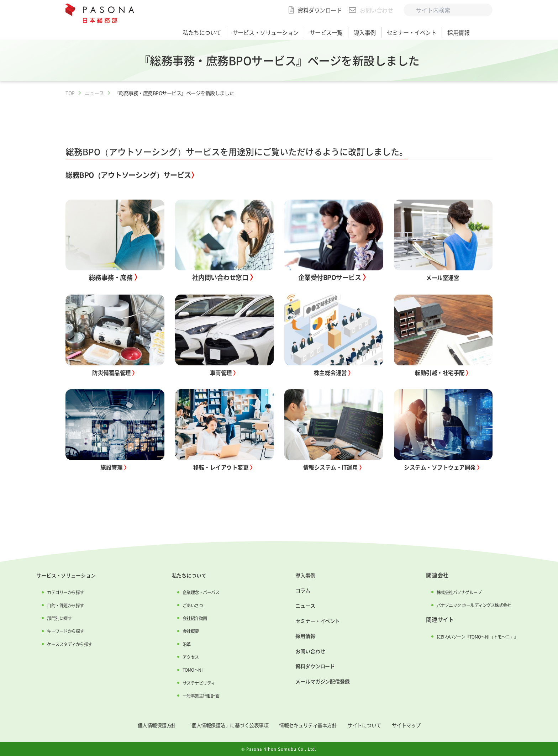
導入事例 (299, 575)
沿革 (182, 644)
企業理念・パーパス (199, 592)
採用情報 (299, 635)
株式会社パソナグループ (454, 592)
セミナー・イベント (313, 620)
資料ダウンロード (320, 10)
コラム (296, 590)
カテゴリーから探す (64, 592)
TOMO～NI (189, 670)
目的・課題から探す (64, 605)
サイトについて (375, 725)
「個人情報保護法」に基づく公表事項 (222, 725)
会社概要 (187, 631)
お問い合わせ (376, 10)
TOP (70, 93)
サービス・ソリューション (66, 575)
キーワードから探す (64, 631)
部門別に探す (57, 618)
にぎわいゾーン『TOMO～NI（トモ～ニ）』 (475, 636)
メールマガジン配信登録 (319, 680)
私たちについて (187, 575)
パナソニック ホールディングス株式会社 (472, 605)
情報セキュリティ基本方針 (312, 725)
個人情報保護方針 (142, 725)
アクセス (187, 657)
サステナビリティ (197, 682)
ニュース (94, 93)
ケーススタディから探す (69, 644)
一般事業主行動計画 (199, 696)
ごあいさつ (190, 605)
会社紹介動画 (192, 618)
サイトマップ (422, 725)
